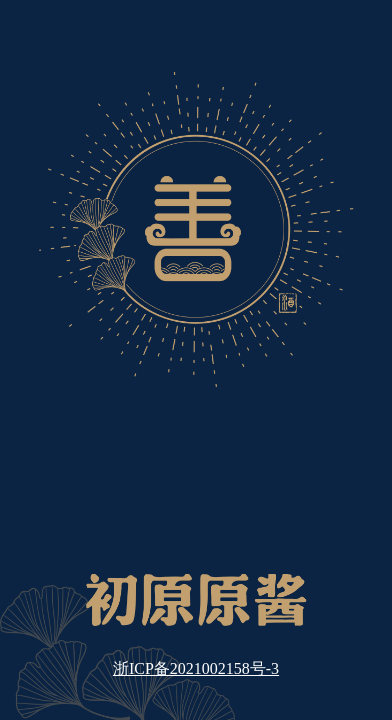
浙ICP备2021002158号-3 (196, 668)
